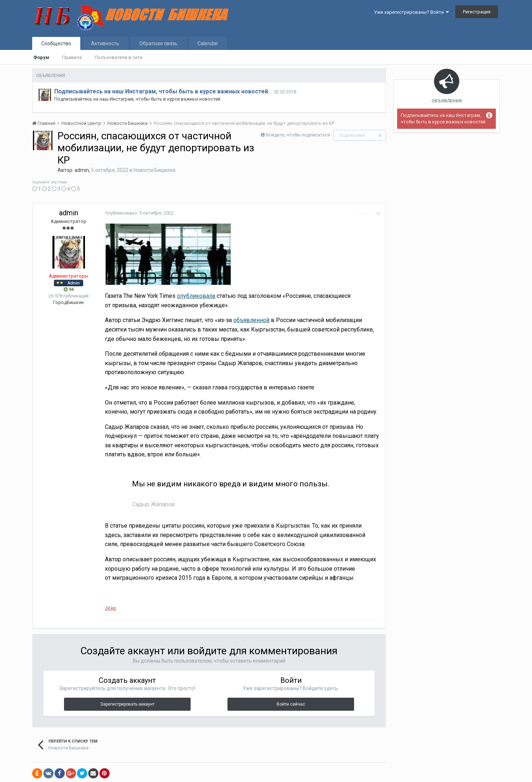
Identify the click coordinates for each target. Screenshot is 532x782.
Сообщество (56, 43)
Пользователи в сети (119, 57)
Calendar (208, 43)
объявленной (251, 320)
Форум (41, 57)
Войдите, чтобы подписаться (298, 135)
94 (69, 289)
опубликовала (196, 296)
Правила (72, 57)
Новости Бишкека (154, 170)
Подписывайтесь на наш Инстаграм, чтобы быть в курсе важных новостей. (162, 91)
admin (82, 170)
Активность (105, 43)
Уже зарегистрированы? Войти (411, 12)
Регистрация (477, 12)
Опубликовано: (139, 213)
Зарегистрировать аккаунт (127, 704)
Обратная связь (158, 43)
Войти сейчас (291, 704)
